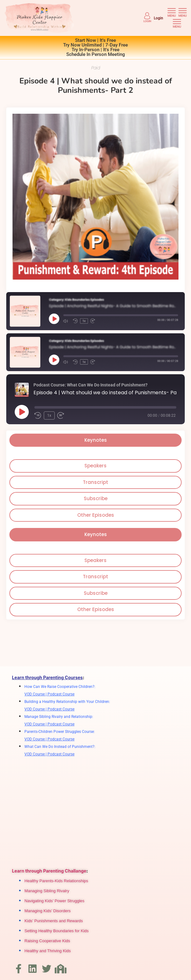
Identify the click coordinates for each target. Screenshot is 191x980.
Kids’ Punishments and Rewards (54, 921)
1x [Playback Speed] (49, 415)
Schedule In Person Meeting (96, 54)
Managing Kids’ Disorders (48, 911)
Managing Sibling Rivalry (47, 891)
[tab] (95, 440)
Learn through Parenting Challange (49, 871)
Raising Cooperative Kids (47, 941)
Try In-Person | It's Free (95, 50)
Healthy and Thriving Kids (48, 951)
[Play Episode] (22, 412)
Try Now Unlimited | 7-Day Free (95, 45)
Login (158, 18)
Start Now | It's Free (95, 40)
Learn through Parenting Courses (47, 677)
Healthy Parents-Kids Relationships (56, 881)
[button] (171, 13)
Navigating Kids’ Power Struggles (54, 901)
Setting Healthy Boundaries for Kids (56, 931)
